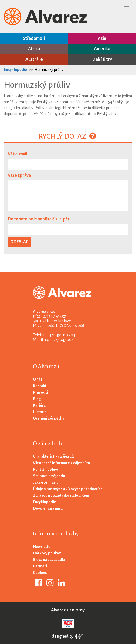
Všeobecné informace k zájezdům (61, 463)
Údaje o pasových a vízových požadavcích (68, 489)
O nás (38, 379)
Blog (37, 399)
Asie (102, 39)
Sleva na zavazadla (49, 560)
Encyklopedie (15, 70)
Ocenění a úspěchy (49, 418)
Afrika (34, 49)
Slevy (54, 469)
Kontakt (40, 386)
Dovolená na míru (48, 508)
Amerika (102, 49)
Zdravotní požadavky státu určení (61, 495)
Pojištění (40, 469)
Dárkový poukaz (47, 553)
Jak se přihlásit (45, 482)
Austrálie (34, 59)
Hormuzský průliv (49, 70)
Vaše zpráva (19, 175)
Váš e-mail (18, 154)
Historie (40, 412)
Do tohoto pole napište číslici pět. (39, 219)
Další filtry (102, 59)
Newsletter (42, 547)
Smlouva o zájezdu (49, 476)
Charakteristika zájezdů (53, 456)
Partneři (40, 566)
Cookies (40, 573)
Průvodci (41, 392)
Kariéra (39, 405)
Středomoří (34, 39)
